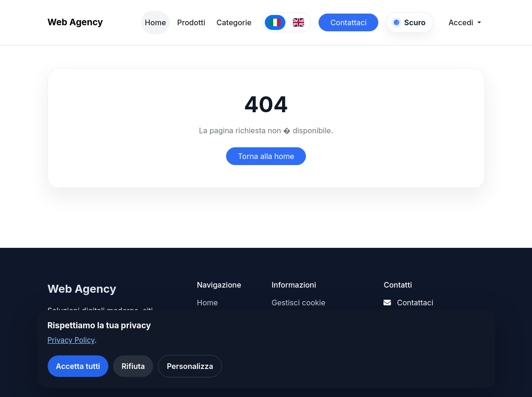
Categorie (234, 22)
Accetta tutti (78, 366)
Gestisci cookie (298, 303)
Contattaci (348, 22)
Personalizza (190, 366)
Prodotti (191, 22)
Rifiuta (133, 366)
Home (155, 22)
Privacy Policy (71, 340)
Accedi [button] (462, 22)
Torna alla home (266, 156)
